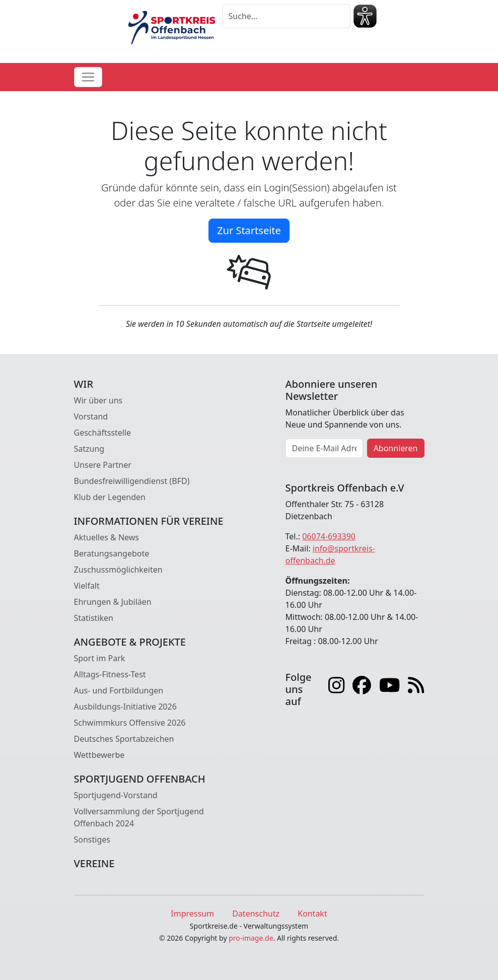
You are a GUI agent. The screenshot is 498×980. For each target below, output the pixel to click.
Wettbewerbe (99, 755)
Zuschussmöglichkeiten (118, 570)
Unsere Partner (103, 465)
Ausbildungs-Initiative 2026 (125, 707)
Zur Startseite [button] (249, 230)
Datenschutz (256, 914)
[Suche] (286, 16)
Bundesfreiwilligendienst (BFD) (132, 481)
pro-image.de (251, 938)
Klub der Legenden (110, 497)
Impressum (192, 914)
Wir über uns (98, 400)
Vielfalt (87, 586)
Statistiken (94, 618)
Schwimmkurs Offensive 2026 (130, 723)
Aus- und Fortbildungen (119, 690)
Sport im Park (100, 658)
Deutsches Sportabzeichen (124, 739)
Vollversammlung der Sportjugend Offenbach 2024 (139, 817)
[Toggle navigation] (88, 77)
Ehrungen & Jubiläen (113, 602)
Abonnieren (396, 448)
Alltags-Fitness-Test (110, 674)
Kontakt (312, 914)
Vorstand (91, 416)
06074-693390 (329, 536)
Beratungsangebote (112, 553)
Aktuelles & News (107, 537)
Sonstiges (92, 839)
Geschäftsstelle (103, 433)
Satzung (89, 449)
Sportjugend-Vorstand (116, 795)
